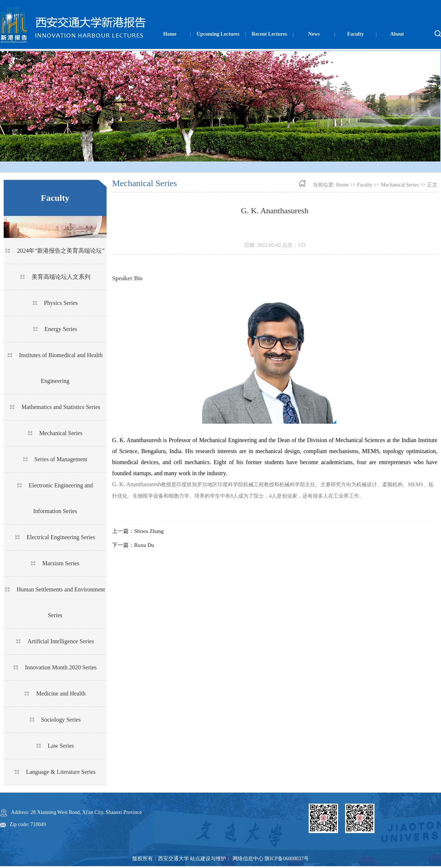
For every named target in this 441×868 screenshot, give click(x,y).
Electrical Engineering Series (61, 537)
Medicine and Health (61, 693)
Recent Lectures (270, 34)
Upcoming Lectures (218, 34)
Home (170, 34)
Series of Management (61, 459)
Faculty (356, 34)
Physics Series (61, 303)
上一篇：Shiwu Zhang (138, 531)
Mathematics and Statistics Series (61, 407)
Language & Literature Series (61, 772)
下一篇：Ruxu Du (133, 545)
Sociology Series (61, 720)
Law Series (61, 746)
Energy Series (61, 329)
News (314, 34)
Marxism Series (61, 563)
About (397, 34)
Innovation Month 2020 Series (61, 667)
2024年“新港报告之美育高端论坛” (61, 251)
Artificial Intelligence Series (60, 641)
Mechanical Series (61, 433)
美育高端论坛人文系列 (61, 277)
